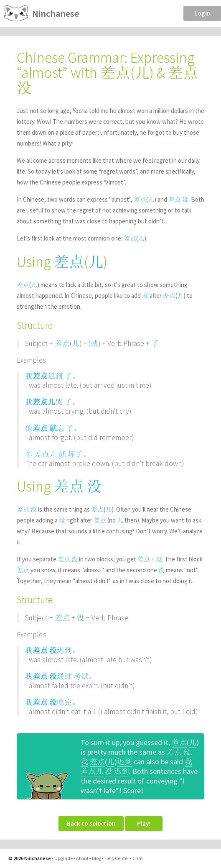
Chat (138, 858)
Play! (144, 823)
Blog (97, 858)
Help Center (117, 858)
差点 (140, 199)
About (82, 858)
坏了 (75, 454)
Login (202, 13)
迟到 (55, 376)
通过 (64, 676)
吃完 (64, 702)
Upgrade (64, 858)
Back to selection (91, 823)
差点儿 (44, 402)
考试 (81, 676)
